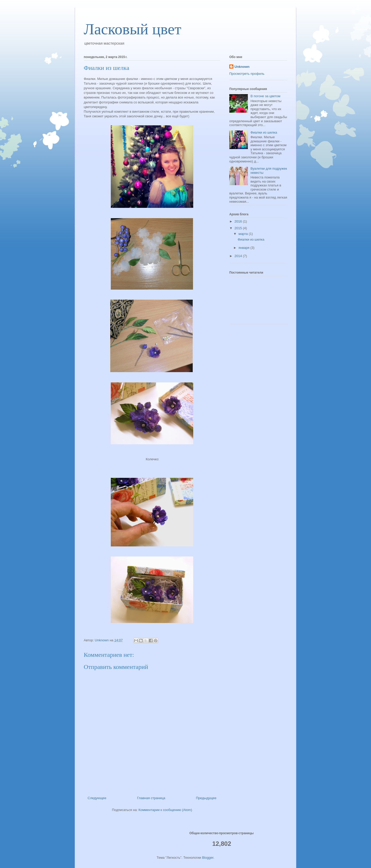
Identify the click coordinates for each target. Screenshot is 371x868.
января (244, 248)
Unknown (242, 67)
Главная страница (151, 798)
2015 (239, 228)
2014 (239, 256)
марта (244, 234)
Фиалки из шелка (264, 132)
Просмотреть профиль (247, 74)
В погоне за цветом (265, 96)
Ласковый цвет (133, 29)
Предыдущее (206, 798)
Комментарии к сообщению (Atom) (165, 810)
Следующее (97, 798)
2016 (239, 221)
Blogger (208, 858)
